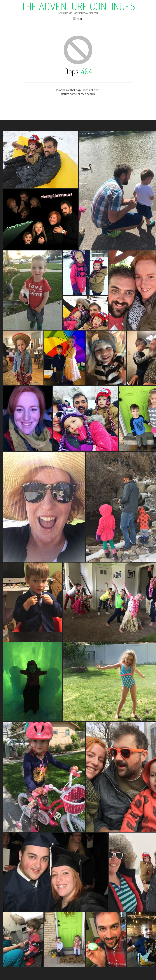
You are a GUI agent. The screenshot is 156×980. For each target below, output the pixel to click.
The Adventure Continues (78, 6)
